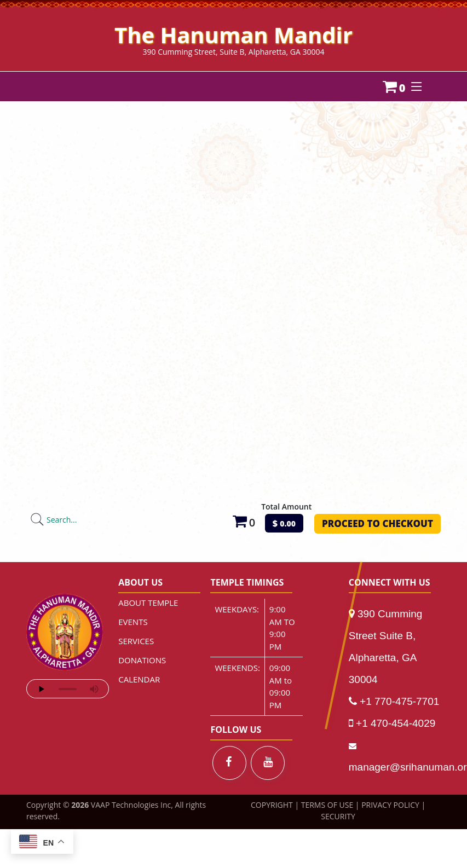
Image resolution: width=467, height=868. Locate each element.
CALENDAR (139, 679)
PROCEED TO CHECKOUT (377, 523)
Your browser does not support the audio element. (68, 689)
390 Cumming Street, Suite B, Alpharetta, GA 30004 (234, 52)
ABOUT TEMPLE (148, 603)
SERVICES (136, 641)
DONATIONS (142, 660)
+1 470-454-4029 (396, 723)
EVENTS (133, 622)
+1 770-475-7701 (399, 701)
